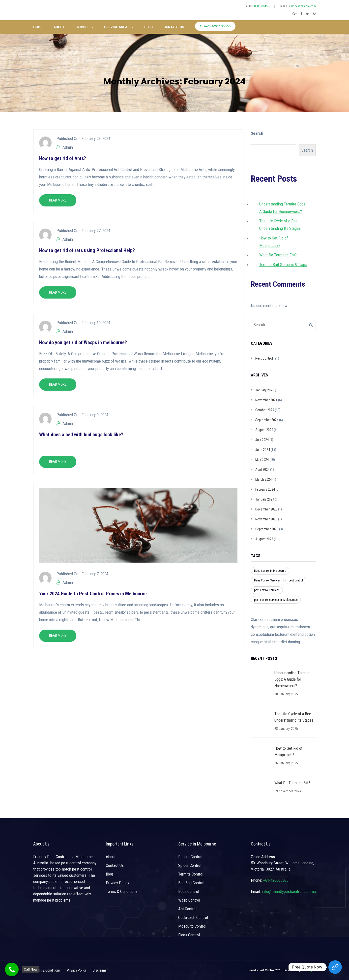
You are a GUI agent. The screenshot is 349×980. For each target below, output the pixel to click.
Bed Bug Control (191, 883)
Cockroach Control (193, 917)
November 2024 (266, 400)
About (59, 27)
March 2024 (263, 479)
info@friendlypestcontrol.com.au (289, 891)
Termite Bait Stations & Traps (283, 265)
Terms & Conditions (122, 891)
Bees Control (189, 891)
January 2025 (265, 390)
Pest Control (264, 358)
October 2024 (265, 410)
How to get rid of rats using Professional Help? (87, 250)
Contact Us (174, 27)
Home (38, 27)
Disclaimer (100, 970)
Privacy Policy (117, 883)
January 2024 (265, 499)
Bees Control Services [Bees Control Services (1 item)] (267, 580)
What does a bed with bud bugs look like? (81, 435)
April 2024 (262, 470)
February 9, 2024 (95, 415)
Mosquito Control (192, 926)
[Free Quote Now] (335, 967)
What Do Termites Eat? (278, 255)
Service (83, 27)
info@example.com (304, 6)
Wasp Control (189, 900)
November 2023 (266, 519)
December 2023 (266, 509)
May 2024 (262, 460)
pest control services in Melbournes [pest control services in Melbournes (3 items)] (276, 600)
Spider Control (190, 865)
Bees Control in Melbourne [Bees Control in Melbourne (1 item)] (270, 571)
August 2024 (264, 430)
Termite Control (191, 874)
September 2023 (267, 529)
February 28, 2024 (96, 138)
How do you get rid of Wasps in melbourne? (83, 342)
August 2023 (264, 539)
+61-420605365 (215, 26)
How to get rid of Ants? (63, 158)
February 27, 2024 (96, 231)
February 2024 (265, 489)
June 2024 (263, 450)
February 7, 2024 (95, 574)
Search (257, 133)
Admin (68, 147)
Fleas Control (189, 935)
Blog (148, 27)
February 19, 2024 (96, 323)
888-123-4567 (262, 6)
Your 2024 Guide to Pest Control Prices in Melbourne (93, 594)
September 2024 (267, 420)
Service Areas (117, 27)
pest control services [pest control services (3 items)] (267, 590)
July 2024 (262, 440)
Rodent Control (190, 857)
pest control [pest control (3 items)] (296, 580)
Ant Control (187, 909)
